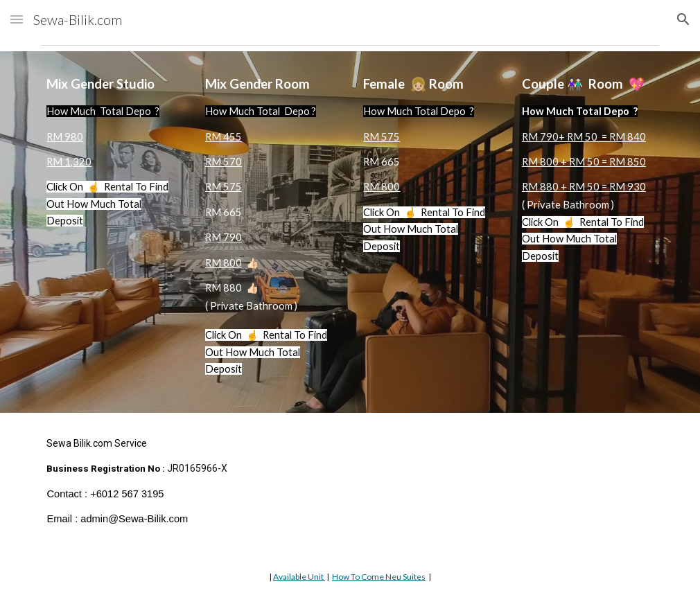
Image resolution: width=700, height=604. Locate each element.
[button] (17, 19)
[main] (112, 164)
